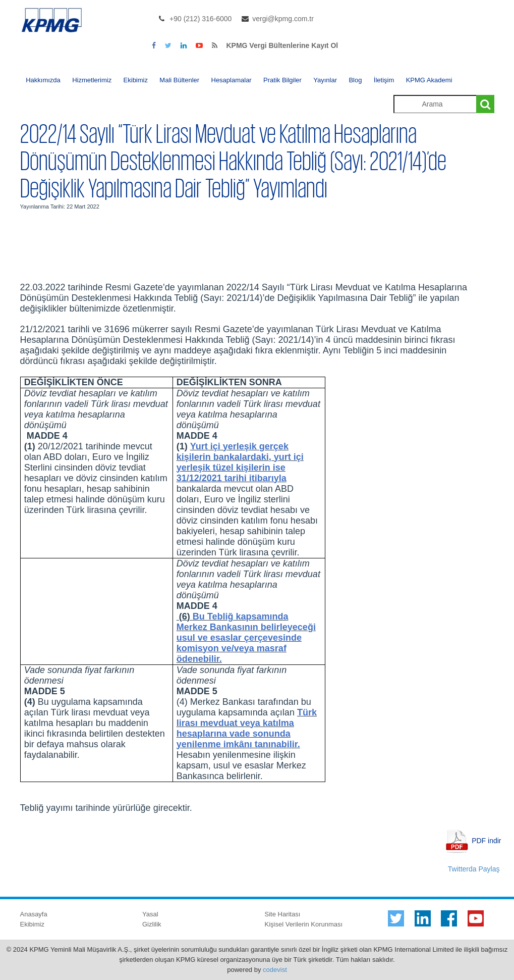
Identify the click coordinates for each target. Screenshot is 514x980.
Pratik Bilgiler (282, 80)
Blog (355, 80)
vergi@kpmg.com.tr (283, 19)
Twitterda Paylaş (474, 869)
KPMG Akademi (429, 80)
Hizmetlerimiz (92, 80)
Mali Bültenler (179, 80)
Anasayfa (34, 914)
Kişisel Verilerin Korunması (304, 924)
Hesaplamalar (232, 80)
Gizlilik (152, 924)
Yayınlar (325, 80)
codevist (275, 970)
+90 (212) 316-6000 (201, 19)
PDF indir (486, 840)
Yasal (150, 914)
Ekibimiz (136, 80)
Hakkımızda (43, 80)
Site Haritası (283, 914)
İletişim (384, 80)
